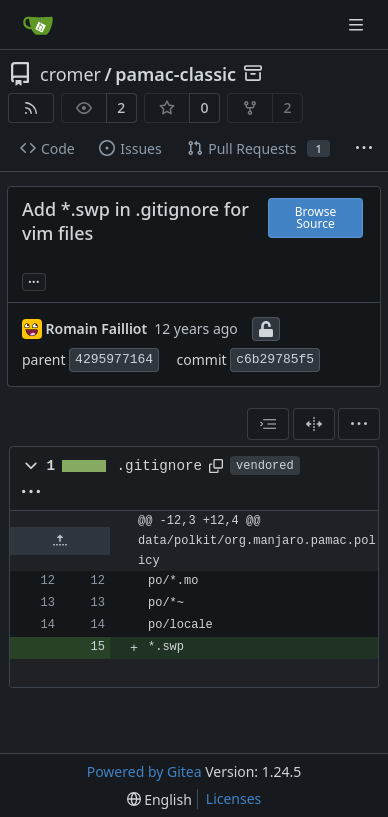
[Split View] (314, 424)
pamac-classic (175, 74)
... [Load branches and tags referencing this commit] (34, 280)
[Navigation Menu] (358, 24)
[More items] (364, 149)
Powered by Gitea (144, 771)
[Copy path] (216, 466)
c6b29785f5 (275, 359)
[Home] (38, 25)
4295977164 (114, 359)
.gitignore (160, 466)
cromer (70, 74)
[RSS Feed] (31, 108)
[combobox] (268, 424)
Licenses (234, 798)
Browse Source (315, 217)
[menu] (359, 424)
